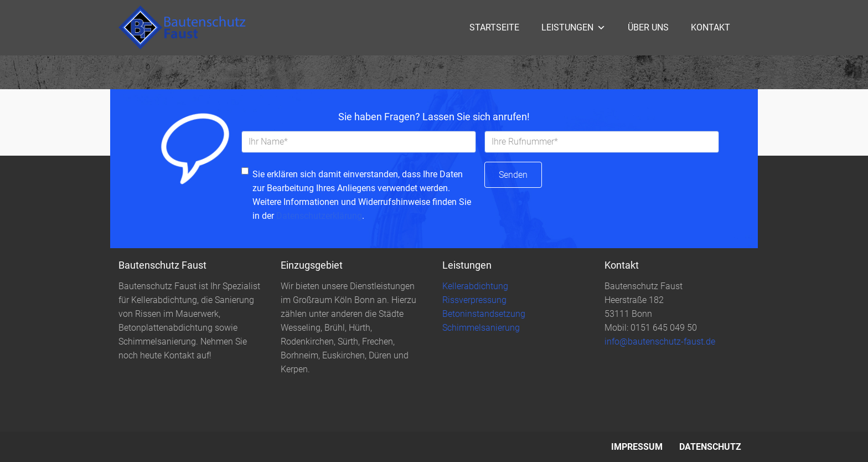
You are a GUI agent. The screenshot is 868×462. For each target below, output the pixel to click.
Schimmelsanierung (481, 328)
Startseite (494, 27)
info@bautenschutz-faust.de (660, 342)
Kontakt (711, 27)
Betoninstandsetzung (484, 314)
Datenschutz (710, 447)
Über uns (648, 27)
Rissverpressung (474, 300)
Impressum (637, 447)
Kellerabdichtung (475, 286)
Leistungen (573, 27)
